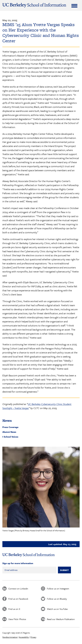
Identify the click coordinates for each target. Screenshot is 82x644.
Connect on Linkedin (18, 589)
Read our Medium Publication (61, 619)
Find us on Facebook (18, 599)
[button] (41, 487)
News (7, 421)
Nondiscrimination (10, 637)
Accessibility (24, 637)
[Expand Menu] (74, 6)
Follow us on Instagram (58, 589)
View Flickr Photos (17, 619)
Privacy (33, 637)
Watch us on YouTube (57, 609)
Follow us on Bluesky (57, 599)
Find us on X (14, 609)
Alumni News (9, 432)
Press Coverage (10, 427)
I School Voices (10, 437)
